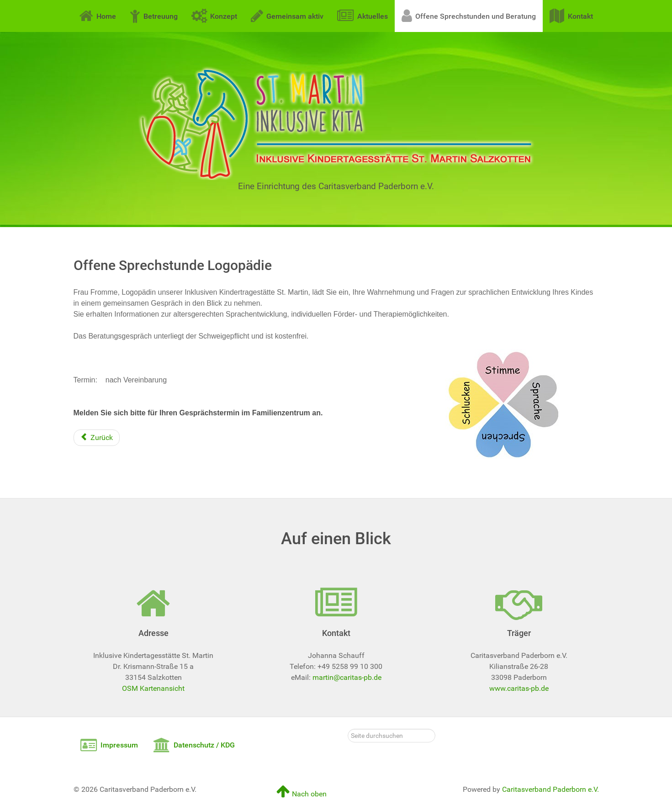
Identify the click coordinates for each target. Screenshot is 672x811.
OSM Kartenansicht (153, 688)
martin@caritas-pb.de (347, 677)
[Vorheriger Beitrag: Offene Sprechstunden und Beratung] (97, 438)
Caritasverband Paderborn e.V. (550, 789)
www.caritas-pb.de (519, 688)
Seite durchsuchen (348, 729)
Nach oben (302, 794)
